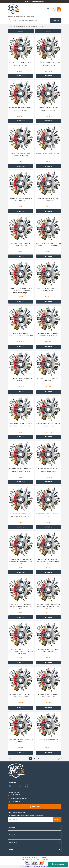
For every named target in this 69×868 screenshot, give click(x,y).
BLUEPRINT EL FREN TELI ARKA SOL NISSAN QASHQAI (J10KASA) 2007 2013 (21, 470)
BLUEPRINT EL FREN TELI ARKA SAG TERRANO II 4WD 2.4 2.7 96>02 (48, 335)
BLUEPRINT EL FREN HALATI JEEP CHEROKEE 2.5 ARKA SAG (48, 109)
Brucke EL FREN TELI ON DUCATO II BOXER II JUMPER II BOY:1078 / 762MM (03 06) (48, 244)
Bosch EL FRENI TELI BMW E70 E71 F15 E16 (48, 153)
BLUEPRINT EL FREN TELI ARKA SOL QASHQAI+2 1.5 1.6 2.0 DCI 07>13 (21, 515)
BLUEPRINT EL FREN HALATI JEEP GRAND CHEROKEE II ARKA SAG (21, 64)
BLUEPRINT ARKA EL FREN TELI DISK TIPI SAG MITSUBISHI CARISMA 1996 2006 (21, 425)
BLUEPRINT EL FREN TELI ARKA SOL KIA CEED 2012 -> (48, 380)
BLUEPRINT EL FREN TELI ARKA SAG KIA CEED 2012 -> (21, 380)
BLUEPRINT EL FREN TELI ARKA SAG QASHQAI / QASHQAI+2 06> (48, 470)
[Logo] (13, 9)
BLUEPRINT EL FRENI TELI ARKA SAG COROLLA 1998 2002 (21, 244)
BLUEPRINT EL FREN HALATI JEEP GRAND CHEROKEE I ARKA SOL (21, 109)
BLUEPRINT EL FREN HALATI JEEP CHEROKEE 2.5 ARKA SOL (21, 154)
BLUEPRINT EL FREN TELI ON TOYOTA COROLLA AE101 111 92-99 (21, 696)
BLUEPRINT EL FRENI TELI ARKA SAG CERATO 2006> (48, 199)
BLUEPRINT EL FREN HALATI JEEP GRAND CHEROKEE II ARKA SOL (48, 64)
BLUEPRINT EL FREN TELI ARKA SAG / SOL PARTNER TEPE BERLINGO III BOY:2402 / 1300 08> (48, 607)
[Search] (35, 21)
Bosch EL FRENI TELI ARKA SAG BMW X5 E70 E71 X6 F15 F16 (21, 199)
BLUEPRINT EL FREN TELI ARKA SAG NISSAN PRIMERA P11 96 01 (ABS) (48, 425)
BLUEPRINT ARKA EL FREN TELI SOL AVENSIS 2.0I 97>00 (48, 651)
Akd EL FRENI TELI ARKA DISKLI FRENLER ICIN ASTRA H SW (48, 290)
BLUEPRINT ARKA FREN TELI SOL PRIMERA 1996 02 (48, 515)
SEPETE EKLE (21, 76)
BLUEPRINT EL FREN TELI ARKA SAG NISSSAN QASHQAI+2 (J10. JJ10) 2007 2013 (21, 607)
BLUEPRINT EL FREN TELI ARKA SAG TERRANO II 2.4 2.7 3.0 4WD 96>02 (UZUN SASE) (21, 561)
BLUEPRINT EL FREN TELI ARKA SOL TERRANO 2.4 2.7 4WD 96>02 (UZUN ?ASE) (21, 335)
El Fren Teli (43, 27)
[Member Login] (53, 9)
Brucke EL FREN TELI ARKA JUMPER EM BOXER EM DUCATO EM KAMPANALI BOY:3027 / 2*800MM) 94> (21, 291)
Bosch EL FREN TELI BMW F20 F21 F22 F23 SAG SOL (21, 741)
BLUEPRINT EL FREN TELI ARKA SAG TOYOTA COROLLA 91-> (48, 696)
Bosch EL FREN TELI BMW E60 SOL (48, 740)
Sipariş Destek (58, 864)
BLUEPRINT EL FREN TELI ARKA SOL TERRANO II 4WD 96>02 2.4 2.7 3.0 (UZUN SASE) (48, 561)
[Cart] (59, 9)
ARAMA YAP (56, 20)
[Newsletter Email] (35, 820)
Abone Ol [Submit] (57, 820)
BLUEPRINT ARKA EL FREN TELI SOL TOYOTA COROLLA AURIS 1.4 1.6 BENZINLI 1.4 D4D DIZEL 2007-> (21, 652)
